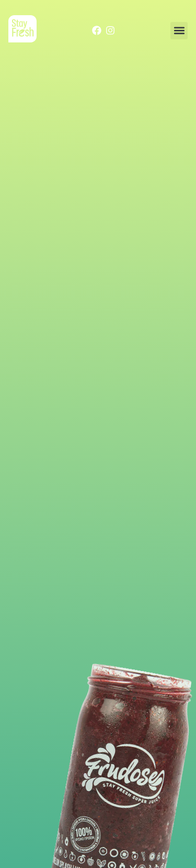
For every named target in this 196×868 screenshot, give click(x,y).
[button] (179, 31)
